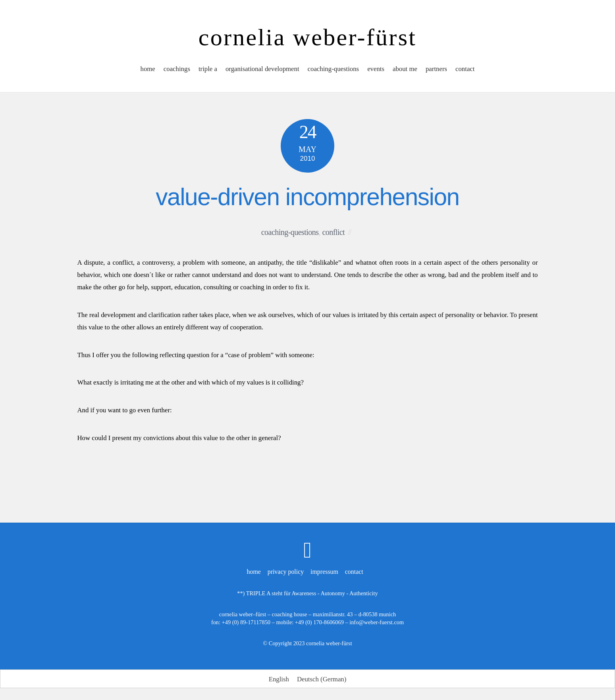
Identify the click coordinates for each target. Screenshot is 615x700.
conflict (333, 232)
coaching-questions (334, 69)
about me (405, 69)
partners (436, 69)
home (148, 69)
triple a (208, 69)
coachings (177, 69)
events (376, 69)
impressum (324, 572)
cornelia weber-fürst (329, 643)
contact (465, 69)
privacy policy (286, 572)
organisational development (262, 69)
